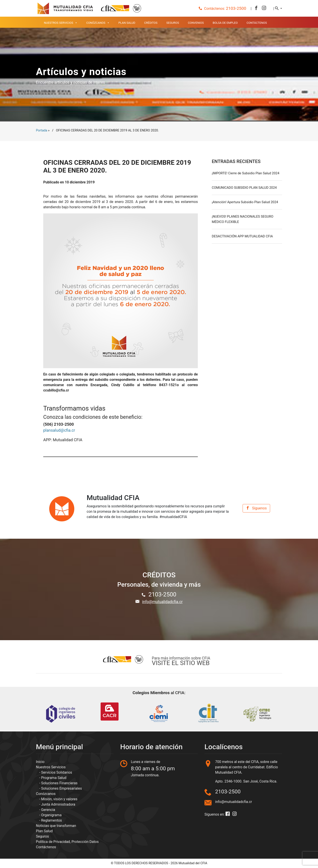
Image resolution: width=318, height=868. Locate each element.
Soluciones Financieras (59, 783)
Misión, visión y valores (59, 799)
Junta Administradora (58, 804)
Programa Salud (54, 778)
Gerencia (48, 810)
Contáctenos (257, 23)
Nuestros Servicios (51, 767)
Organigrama (51, 815)
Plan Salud (127, 23)
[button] (279, 9)
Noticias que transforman (56, 826)
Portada (42, 130)
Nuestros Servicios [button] (61, 23)
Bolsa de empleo (225, 23)
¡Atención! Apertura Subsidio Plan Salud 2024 (245, 202)
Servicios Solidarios (57, 772)
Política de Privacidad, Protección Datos (67, 842)
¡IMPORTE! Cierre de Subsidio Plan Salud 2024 (246, 173)
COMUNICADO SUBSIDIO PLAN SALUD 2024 (244, 188)
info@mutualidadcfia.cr (162, 602)
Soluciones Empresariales (61, 788)
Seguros (173, 23)
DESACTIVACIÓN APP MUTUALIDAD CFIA (242, 236)
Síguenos (256, 508)
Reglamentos (51, 820)
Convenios (196, 23)
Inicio (40, 762)
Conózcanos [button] (98, 23)
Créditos (151, 23)
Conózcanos (46, 794)
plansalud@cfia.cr (59, 430)
